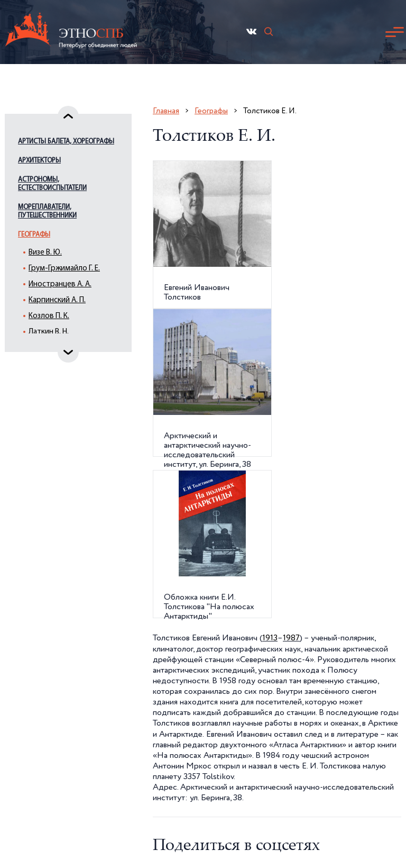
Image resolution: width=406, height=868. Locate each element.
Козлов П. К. (49, 316)
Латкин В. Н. (49, 332)
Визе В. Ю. (45, 253)
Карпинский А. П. (57, 300)
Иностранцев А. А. (60, 284)
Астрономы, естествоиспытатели (52, 184)
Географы (34, 235)
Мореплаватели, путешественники (47, 211)
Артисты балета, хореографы (66, 142)
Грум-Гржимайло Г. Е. (64, 269)
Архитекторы (39, 161)
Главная (166, 111)
